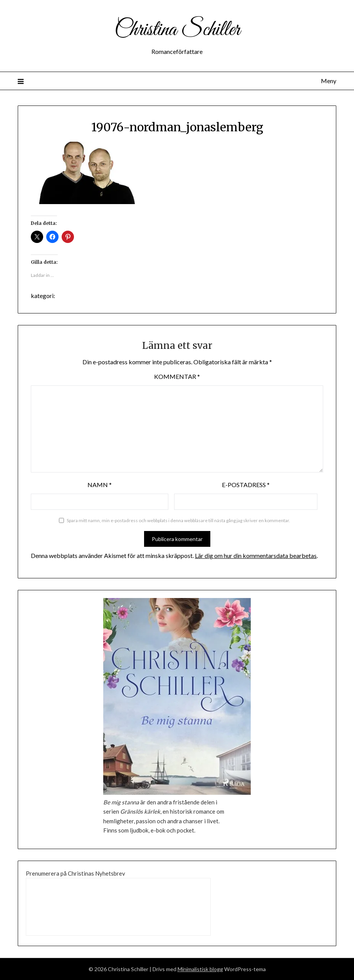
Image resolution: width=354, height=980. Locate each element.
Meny (329, 81)
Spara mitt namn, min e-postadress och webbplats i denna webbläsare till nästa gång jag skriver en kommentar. (178, 520)
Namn (100, 485)
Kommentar (177, 376)
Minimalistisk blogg (200, 969)
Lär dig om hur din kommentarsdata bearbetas (256, 555)
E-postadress (246, 485)
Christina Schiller (177, 30)
